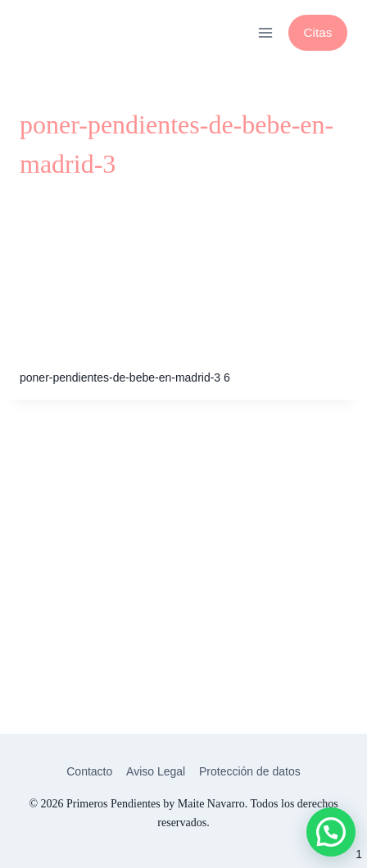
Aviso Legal (156, 771)
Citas (317, 32)
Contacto (89, 771)
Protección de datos (250, 771)
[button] (331, 832)
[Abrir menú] (265, 32)
